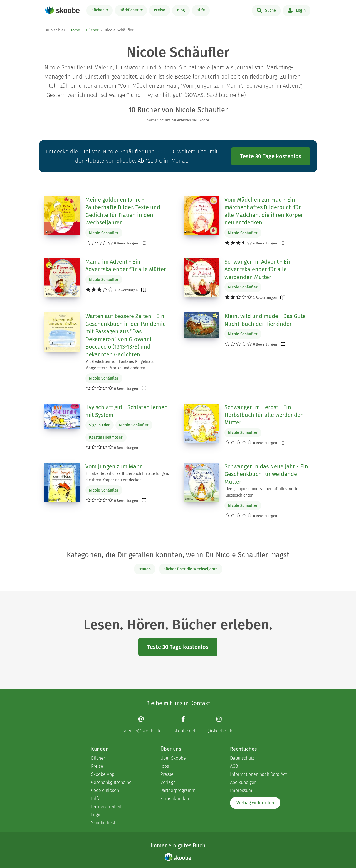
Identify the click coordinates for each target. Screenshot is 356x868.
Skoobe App (103, 774)
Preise (160, 10)
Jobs (165, 766)
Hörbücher (130, 10)
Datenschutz (242, 758)
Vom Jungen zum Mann (114, 466)
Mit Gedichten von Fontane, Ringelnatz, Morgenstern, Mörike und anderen (120, 365)
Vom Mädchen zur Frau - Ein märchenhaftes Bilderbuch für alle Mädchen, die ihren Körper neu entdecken (264, 211)
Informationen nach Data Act (258, 774)
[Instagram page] (220, 725)
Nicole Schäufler (104, 233)
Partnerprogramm (178, 790)
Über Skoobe (173, 758)
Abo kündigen (243, 782)
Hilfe (201, 10)
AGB (234, 766)
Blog (181, 10)
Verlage (168, 782)
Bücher (98, 10)
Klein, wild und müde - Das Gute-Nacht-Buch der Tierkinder (266, 320)
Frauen (144, 569)
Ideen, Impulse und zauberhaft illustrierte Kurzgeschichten (261, 492)
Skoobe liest (103, 823)
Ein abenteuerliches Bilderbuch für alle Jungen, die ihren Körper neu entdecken (127, 477)
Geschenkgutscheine (111, 782)
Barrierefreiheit (106, 807)
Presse (167, 774)
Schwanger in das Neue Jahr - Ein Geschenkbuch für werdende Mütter (266, 474)
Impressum (241, 790)
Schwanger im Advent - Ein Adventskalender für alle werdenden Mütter (258, 269)
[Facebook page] (185, 725)
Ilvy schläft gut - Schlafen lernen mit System (127, 411)
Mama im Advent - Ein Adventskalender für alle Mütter (126, 266)
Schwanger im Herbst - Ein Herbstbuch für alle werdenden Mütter (264, 415)
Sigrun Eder (99, 425)
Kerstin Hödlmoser (106, 437)
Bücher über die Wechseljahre (191, 569)
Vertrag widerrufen (255, 803)
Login (297, 10)
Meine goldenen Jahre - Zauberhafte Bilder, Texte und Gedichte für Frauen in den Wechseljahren (123, 211)
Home (75, 30)
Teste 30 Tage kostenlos (271, 156)
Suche (266, 10)
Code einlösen (105, 790)
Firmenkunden (175, 799)
